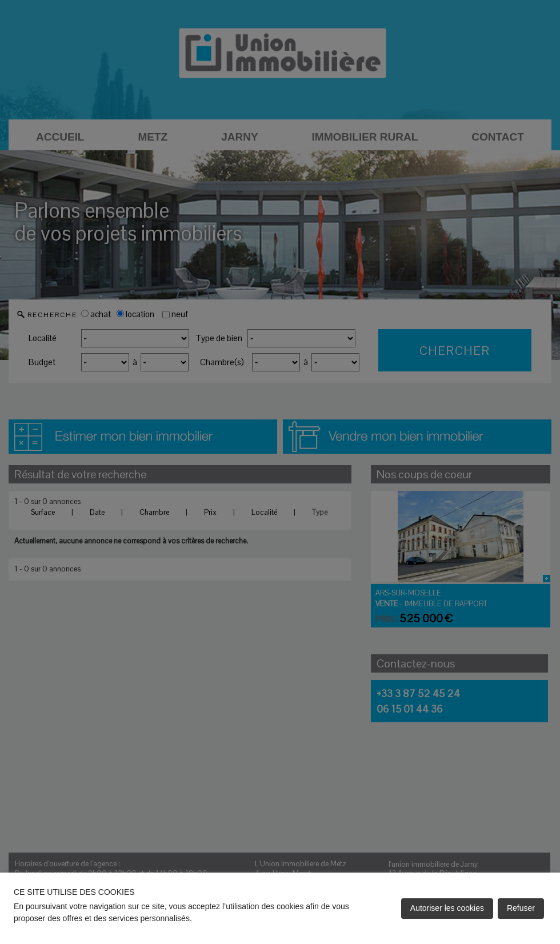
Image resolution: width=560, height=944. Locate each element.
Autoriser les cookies (447, 908)
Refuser (521, 908)
